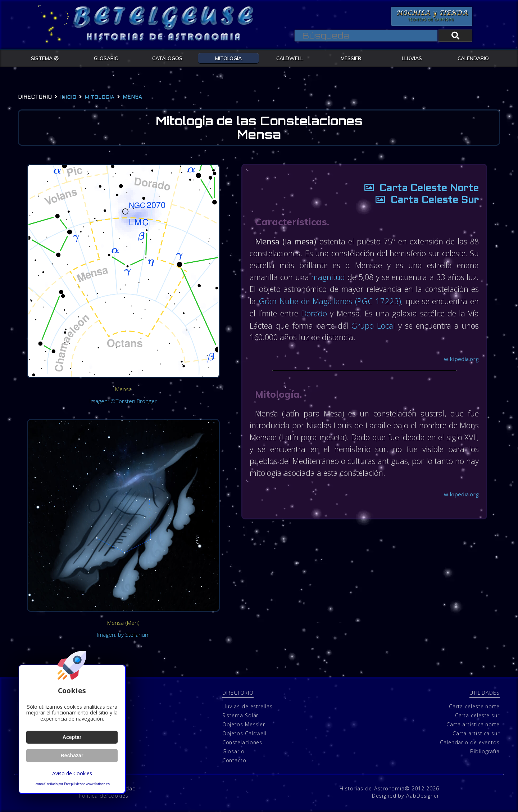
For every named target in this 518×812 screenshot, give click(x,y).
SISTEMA (45, 58)
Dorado (376, 313)
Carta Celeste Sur (423, 201)
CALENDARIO (473, 58)
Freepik (70, 784)
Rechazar (72, 755)
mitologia (99, 97)
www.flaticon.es (98, 784)
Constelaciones (242, 742)
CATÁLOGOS (167, 58)
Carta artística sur (476, 733)
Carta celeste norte (474, 706)
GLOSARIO (106, 58)
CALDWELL (290, 58)
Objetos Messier (244, 724)
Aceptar (72, 737)
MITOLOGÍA (228, 58)
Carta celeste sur (477, 715)
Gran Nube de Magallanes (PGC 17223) (389, 301)
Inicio (68, 97)
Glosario (233, 751)
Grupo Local (439, 325)
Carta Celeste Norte (418, 189)
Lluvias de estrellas (247, 706)
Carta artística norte (473, 724)
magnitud (334, 277)
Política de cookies (104, 796)
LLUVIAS (412, 58)
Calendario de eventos (470, 742)
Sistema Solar (240, 715)
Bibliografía (485, 751)
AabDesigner (423, 796)
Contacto (234, 760)
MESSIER (351, 58)
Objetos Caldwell (244, 733)
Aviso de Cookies (72, 773)
